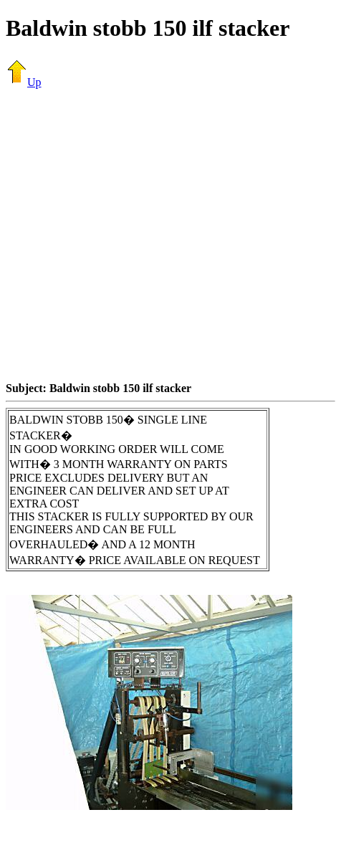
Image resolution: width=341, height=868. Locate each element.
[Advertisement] (134, 235)
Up (24, 82)
